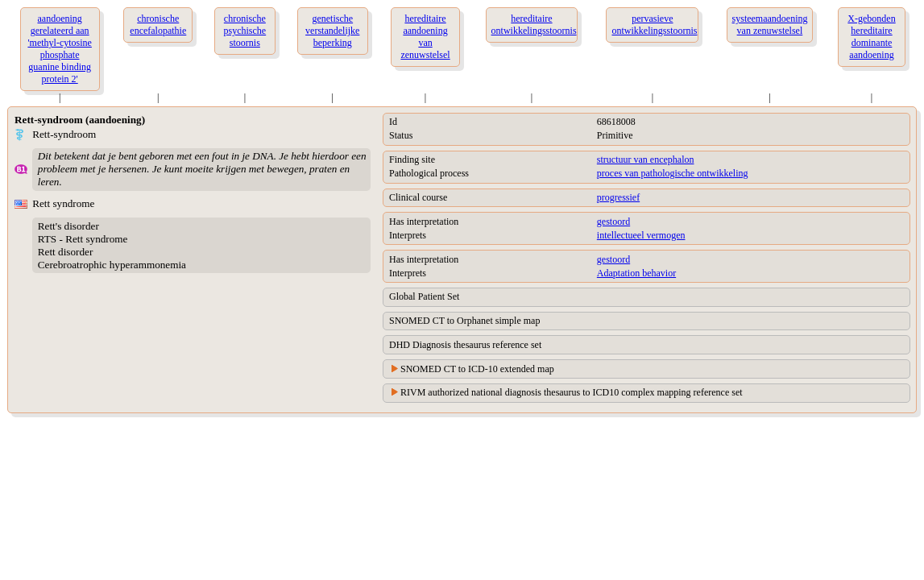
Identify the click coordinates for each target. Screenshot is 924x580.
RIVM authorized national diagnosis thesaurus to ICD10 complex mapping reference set (572, 392)
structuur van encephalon (646, 159)
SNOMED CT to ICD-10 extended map (477, 369)
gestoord (613, 222)
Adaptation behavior (636, 273)
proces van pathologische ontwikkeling (673, 173)
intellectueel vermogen (641, 235)
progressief (618, 197)
